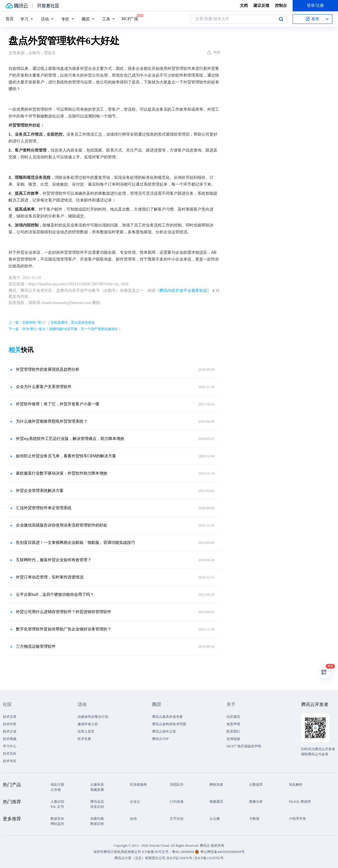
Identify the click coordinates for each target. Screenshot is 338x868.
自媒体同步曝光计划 (93, 717)
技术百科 (10, 754)
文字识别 (177, 819)
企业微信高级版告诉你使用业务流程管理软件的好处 (62, 525)
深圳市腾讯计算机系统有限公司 (117, 852)
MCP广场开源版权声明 (244, 746)
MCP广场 (130, 18)
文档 (244, 6)
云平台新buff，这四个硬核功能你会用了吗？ (55, 595)
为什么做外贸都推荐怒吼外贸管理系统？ (52, 421)
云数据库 (256, 785)
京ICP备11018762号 (209, 858)
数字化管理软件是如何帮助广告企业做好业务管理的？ (64, 629)
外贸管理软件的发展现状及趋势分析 (48, 369)
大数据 (254, 819)
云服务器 (97, 785)
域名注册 (57, 785)
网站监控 (57, 824)
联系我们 (233, 731)
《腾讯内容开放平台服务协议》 (183, 291)
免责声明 (233, 724)
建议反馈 (261, 6)
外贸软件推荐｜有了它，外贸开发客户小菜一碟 (58, 404)
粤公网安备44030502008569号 (222, 852)
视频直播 (97, 790)
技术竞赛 (84, 739)
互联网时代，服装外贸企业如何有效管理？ (54, 560)
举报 (214, 52)
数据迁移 (97, 824)
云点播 (215, 819)
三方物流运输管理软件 (36, 646)
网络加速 (216, 785)
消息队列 (177, 785)
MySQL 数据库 (300, 802)
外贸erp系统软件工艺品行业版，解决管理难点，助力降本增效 (70, 439)
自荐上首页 (86, 731)
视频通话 (216, 802)
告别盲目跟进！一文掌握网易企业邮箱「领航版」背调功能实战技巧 (75, 543)
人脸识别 (57, 802)
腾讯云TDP (160, 739)
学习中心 (10, 746)
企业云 (135, 802)
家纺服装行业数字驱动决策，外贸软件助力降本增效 (62, 473)
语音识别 (97, 807)
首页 (10, 19)
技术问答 (10, 724)
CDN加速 (177, 802)
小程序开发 (297, 819)
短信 (133, 819)
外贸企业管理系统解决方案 (40, 491)
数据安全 (57, 819)
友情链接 (233, 739)
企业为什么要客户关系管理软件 (44, 387)
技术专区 (10, 761)
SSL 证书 (57, 807)
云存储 (56, 790)
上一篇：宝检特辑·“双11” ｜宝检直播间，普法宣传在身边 (52, 322)
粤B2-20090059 (183, 852)
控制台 (281, 6)
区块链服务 (138, 785)
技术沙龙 (10, 731)
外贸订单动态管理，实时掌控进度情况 (50, 577)
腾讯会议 (97, 802)
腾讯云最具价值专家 (167, 717)
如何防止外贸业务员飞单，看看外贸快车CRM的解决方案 (66, 456)
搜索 (281, 19)
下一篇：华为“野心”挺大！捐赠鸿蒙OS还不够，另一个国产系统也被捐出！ (65, 329)
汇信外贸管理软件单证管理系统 (44, 508)
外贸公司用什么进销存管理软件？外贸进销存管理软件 (64, 612)
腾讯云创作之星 (164, 731)
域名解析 (296, 785)
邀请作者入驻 (88, 724)
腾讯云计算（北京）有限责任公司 (140, 858)
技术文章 (10, 717)
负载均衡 (97, 819)
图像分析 (256, 802)
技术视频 (10, 739)
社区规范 (233, 717)
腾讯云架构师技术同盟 (169, 724)
